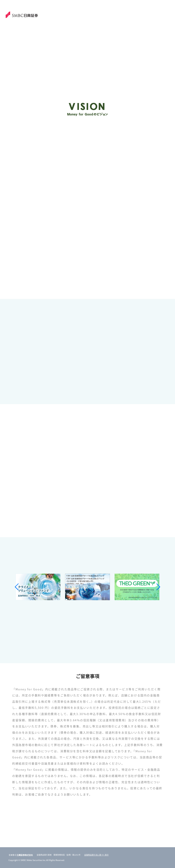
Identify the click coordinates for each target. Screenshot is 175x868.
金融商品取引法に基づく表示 (96, 855)
